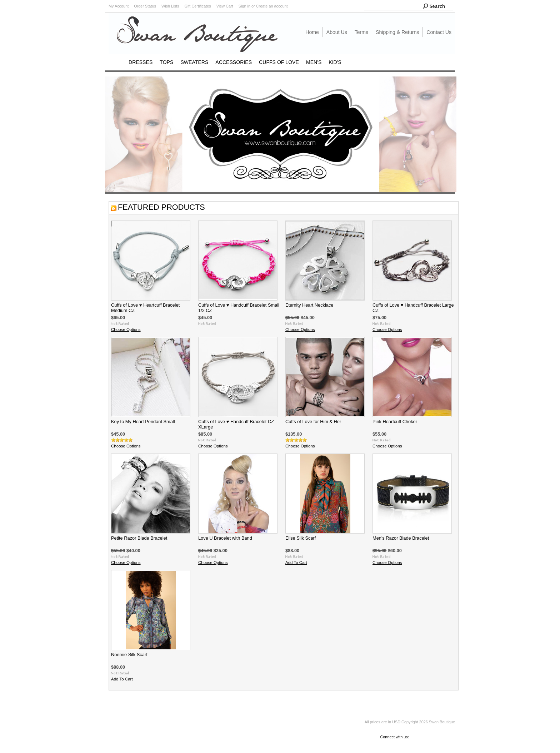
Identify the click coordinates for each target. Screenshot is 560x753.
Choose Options (126, 330)
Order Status (145, 6)
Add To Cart (296, 563)
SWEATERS (194, 62)
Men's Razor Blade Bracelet (401, 538)
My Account (119, 6)
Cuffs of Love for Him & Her (313, 422)
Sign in (244, 6)
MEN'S (314, 62)
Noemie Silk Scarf (129, 655)
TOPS (166, 62)
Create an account (272, 6)
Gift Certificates (197, 6)
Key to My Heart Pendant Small (143, 422)
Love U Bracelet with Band (225, 538)
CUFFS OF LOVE (279, 62)
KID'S (335, 62)
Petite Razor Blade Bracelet (139, 538)
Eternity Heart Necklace (309, 305)
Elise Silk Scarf (301, 538)
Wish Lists (170, 6)
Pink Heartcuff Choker (395, 422)
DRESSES (141, 62)
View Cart (225, 6)
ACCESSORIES (234, 62)
